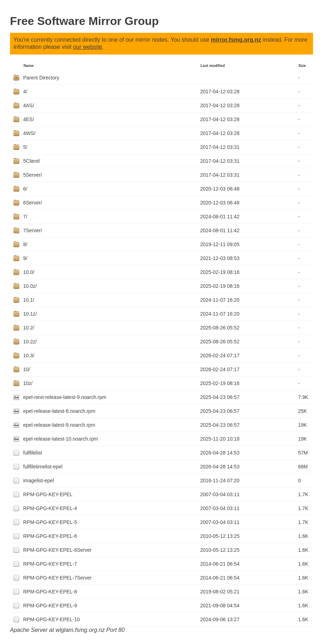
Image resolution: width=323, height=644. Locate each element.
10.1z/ (30, 314)
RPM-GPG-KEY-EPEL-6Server (57, 550)
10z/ (28, 383)
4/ (25, 92)
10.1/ (29, 300)
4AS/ (28, 105)
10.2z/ (30, 342)
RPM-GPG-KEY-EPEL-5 (50, 522)
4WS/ (29, 133)
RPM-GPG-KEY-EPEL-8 (50, 592)
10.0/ (29, 272)
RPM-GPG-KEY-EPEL (48, 494)
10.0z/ (30, 286)
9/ (25, 258)
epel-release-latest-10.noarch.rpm (61, 439)
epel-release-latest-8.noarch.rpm (59, 411)
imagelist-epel (38, 481)
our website (88, 47)
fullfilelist (33, 453)
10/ (27, 369)
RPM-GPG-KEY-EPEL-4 (50, 508)
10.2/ (29, 328)
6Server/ (33, 203)
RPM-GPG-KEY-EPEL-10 (51, 619)
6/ (25, 189)
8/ (25, 244)
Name (29, 66)
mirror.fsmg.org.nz (236, 40)
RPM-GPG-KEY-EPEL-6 (50, 536)
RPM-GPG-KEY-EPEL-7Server (57, 578)
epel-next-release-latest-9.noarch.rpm (65, 397)
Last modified (213, 66)
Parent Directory (41, 78)
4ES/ (28, 119)
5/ (25, 147)
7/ (25, 217)
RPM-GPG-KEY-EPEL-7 (50, 564)
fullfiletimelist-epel (43, 467)
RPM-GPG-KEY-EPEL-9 (50, 606)
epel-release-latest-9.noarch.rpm (59, 425)
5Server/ (33, 175)
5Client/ (32, 161)
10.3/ (29, 355)
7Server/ (33, 230)
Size (302, 66)
